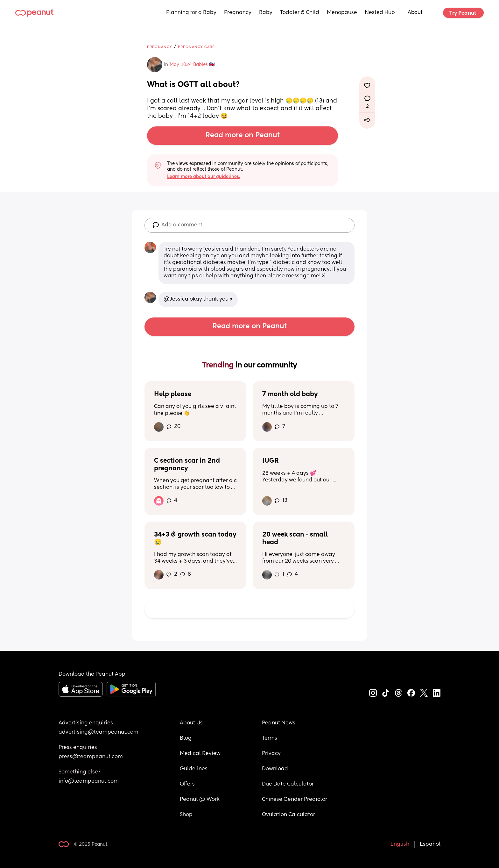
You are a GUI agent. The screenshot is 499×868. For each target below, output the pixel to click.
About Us (191, 723)
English (400, 844)
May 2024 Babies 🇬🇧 (192, 65)
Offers (187, 784)
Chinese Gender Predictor (295, 800)
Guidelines (194, 769)
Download (275, 769)
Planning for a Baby (191, 13)
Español (430, 844)
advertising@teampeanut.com (98, 732)
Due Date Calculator (288, 784)
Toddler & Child (300, 13)
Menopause (342, 13)
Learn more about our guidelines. (204, 177)
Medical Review (200, 754)
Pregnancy (238, 13)
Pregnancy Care (196, 47)
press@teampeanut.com (91, 757)
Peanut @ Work (200, 800)
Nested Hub (380, 13)
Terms (270, 738)
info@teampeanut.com (89, 781)
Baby (266, 13)
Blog (186, 738)
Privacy (271, 754)
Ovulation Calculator (288, 815)
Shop (186, 815)
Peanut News (279, 723)
